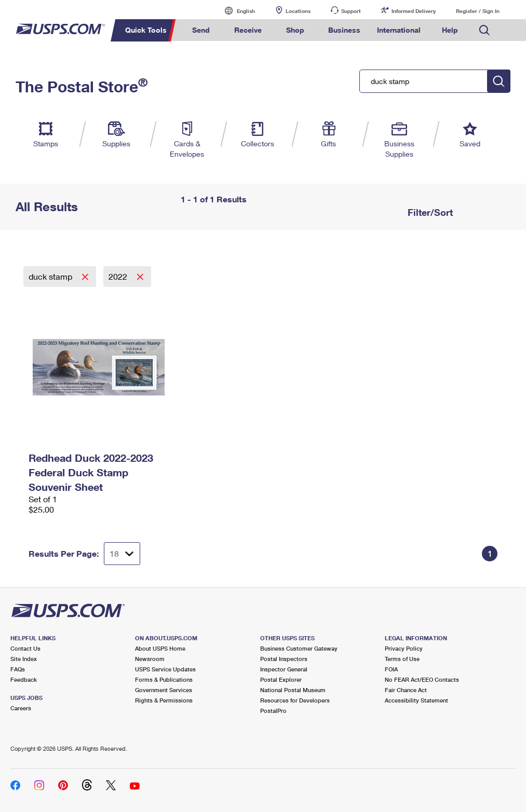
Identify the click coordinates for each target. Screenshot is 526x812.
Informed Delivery (414, 11)
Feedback (24, 679)
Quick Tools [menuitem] (146, 30)
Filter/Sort (429, 212)
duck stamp (51, 276)
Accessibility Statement (416, 700)
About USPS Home (160, 648)
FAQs (18, 669)
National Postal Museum (293, 690)
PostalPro (273, 711)
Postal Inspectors (284, 659)
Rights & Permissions (164, 700)
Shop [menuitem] (295, 30)
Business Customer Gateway (299, 648)
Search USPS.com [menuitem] (484, 30)
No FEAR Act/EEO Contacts (422, 679)
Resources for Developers (295, 700)
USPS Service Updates (165, 669)
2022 (119, 276)
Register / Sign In (478, 11)
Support (351, 11)
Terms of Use (402, 659)
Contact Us (25, 648)
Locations (298, 11)
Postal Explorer (281, 679)
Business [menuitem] (344, 30)
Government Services (164, 690)
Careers (21, 708)
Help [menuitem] (450, 30)
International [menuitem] (399, 30)
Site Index (24, 659)
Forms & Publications (164, 679)
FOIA (391, 669)
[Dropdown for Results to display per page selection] (122, 554)
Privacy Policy (404, 648)
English (235, 11)
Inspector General (284, 669)
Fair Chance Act (406, 690)
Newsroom (150, 659)
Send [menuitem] (201, 30)
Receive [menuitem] (248, 30)
